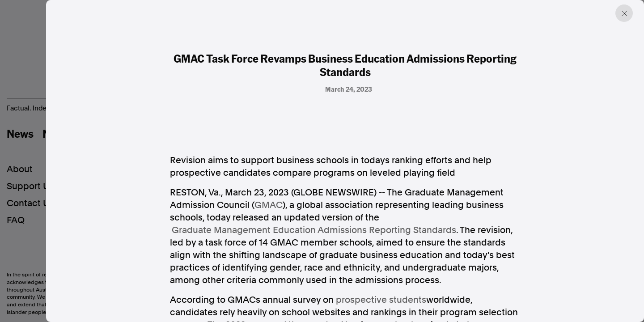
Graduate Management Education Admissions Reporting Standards (314, 230)
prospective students (381, 300)
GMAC (269, 205)
